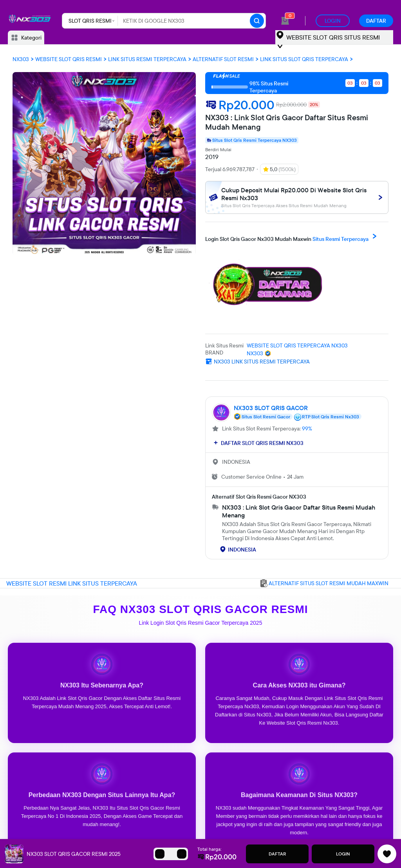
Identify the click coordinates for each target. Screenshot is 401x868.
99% (307, 429)
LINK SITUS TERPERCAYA (103, 583)
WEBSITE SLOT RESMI (37, 583)
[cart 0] (285, 21)
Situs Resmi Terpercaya (292, 237)
